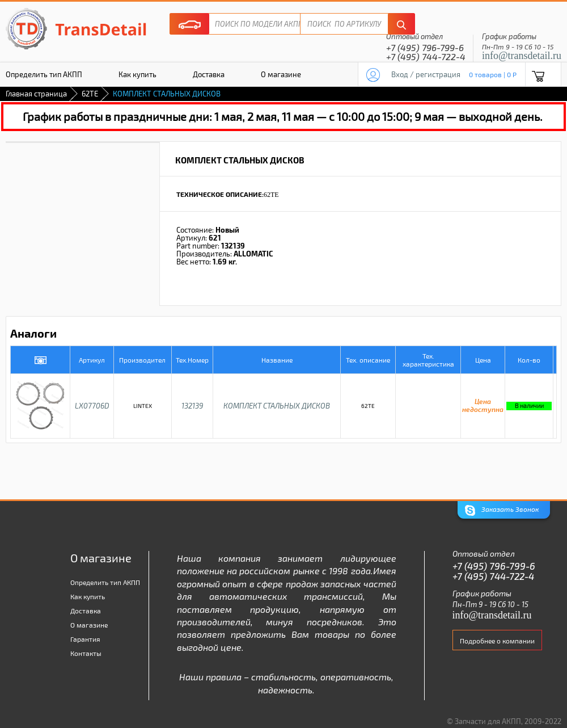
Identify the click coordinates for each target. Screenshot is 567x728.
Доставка (209, 74)
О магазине (281, 74)
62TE (90, 94)
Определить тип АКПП (105, 582)
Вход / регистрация (426, 74)
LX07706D (92, 406)
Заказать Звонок (502, 510)
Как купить (137, 74)
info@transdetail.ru (522, 56)
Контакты (86, 653)
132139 (192, 406)
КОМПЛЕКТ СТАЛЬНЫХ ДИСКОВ (277, 406)
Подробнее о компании (497, 641)
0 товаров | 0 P (493, 74)
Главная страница (36, 94)
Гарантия (85, 639)
